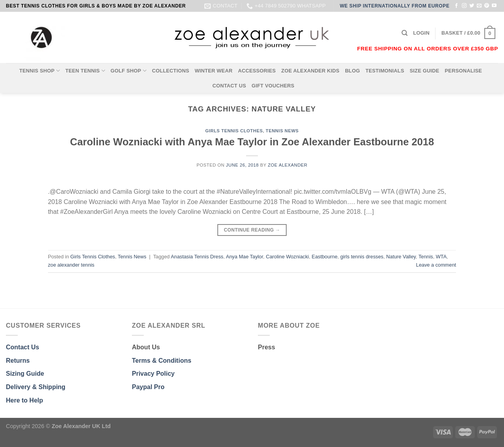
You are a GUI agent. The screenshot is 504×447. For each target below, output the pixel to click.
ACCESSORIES (257, 71)
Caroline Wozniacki (287, 257)
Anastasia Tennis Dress (197, 257)
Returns (18, 361)
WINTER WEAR (213, 71)
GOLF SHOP (129, 71)
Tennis (426, 257)
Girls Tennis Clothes (234, 131)
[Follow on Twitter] (472, 6)
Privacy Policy (153, 374)
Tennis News (282, 131)
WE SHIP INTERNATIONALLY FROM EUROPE (395, 6)
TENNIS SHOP (40, 71)
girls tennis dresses (362, 257)
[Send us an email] (479, 6)
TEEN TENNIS (85, 71)
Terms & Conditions (162, 361)
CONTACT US (229, 86)
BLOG (352, 71)
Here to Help (24, 400)
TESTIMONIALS (385, 71)
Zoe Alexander (288, 165)
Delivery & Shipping (36, 387)
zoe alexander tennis (71, 265)
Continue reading (252, 230)
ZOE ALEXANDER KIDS (310, 71)
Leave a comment (436, 265)
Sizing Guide (25, 374)
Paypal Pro (148, 387)
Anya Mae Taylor (245, 257)
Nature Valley (401, 257)
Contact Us (22, 347)
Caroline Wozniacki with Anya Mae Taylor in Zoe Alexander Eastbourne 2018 (252, 142)
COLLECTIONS (171, 71)
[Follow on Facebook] (456, 6)
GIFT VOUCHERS (273, 86)
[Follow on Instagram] (464, 6)
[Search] (405, 33)
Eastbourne (325, 257)
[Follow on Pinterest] (487, 6)
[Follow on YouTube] (494, 6)
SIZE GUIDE (424, 71)
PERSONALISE (464, 71)
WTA (441, 257)
